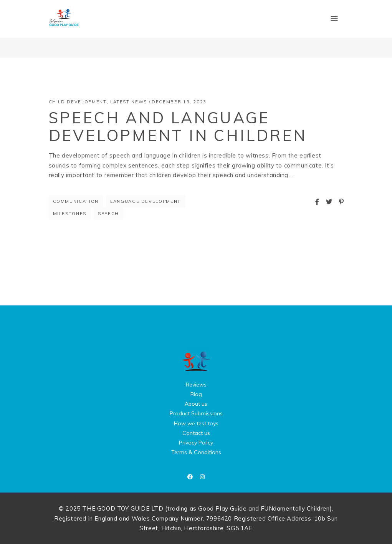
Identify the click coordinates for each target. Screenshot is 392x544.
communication (76, 201)
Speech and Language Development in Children (178, 126)
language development (146, 201)
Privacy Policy (196, 443)
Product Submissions (196, 413)
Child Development (78, 102)
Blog (196, 394)
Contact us (196, 433)
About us (196, 404)
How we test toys (196, 423)
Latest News (129, 102)
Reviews (196, 385)
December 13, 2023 (179, 102)
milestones (70, 214)
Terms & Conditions (196, 452)
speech (108, 214)
